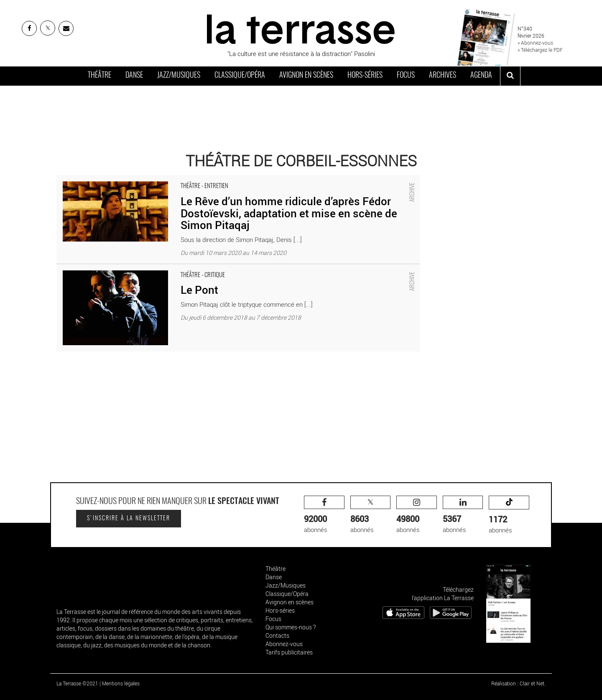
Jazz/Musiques (179, 76)
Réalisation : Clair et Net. (518, 683)
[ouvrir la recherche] (510, 76)
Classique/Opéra (240, 76)
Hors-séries (365, 76)
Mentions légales (121, 683)
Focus (406, 76)
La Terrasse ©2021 (77, 683)
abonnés (324, 515)
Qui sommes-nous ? (291, 627)
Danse (134, 76)
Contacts (277, 635)
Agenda (481, 76)
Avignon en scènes (306, 76)
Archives (443, 76)
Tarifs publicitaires (289, 652)
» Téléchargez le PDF (540, 50)
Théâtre (99, 76)
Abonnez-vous (284, 644)
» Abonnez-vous (535, 43)
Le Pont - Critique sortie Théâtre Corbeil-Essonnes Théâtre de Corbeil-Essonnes (165, 268)
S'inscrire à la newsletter (129, 519)
